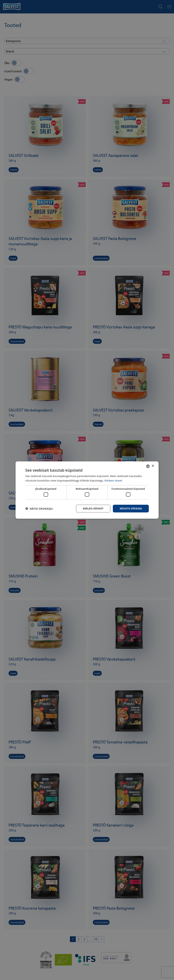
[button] (39, 509)
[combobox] (148, 466)
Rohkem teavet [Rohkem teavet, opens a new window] (114, 480)
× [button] (153, 466)
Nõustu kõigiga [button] (130, 508)
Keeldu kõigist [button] (92, 508)
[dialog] (87, 490)
